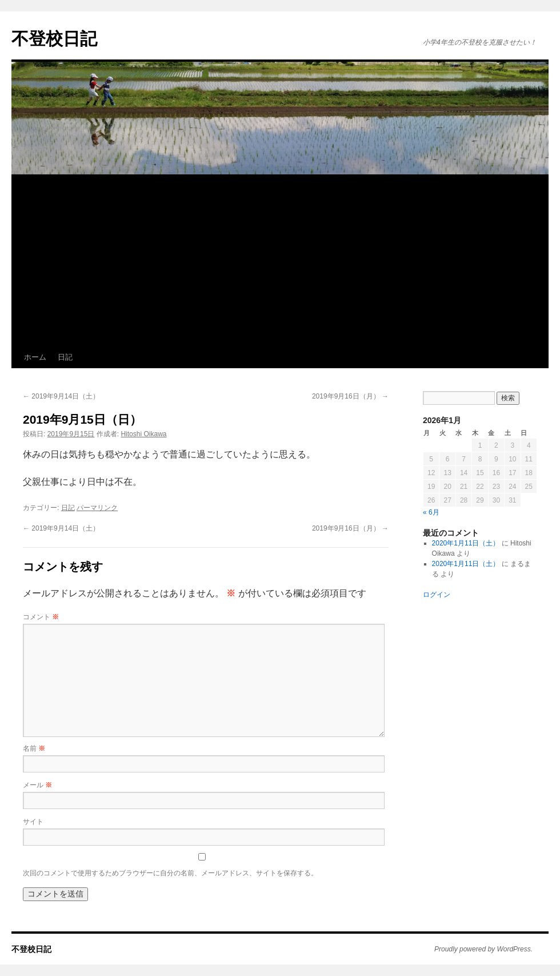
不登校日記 (54, 39)
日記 (65, 357)
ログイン (437, 595)
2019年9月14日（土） (61, 396)
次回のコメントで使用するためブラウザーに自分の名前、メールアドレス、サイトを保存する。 (170, 873)
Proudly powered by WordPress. (483, 949)
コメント (41, 617)
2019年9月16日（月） (350, 396)
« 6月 (431, 512)
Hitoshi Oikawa (143, 434)
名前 (34, 748)
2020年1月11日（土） (466, 543)
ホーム (35, 357)
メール (37, 785)
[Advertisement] (280, 261)
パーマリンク (97, 508)
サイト (33, 822)
